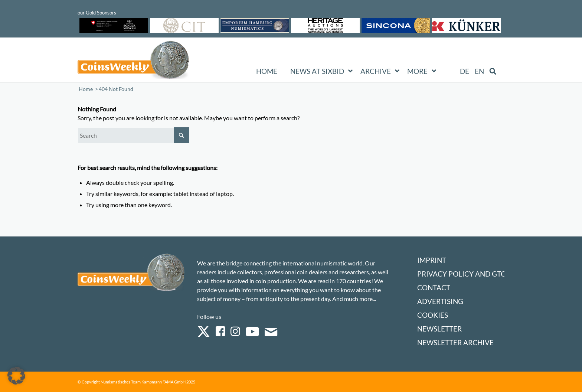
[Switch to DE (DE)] (465, 71)
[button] (16, 376)
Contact (434, 288)
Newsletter (439, 329)
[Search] (133, 135)
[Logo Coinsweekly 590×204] (133, 61)
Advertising (440, 301)
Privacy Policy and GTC (461, 274)
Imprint (432, 260)
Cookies (433, 315)
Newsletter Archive (455, 342)
